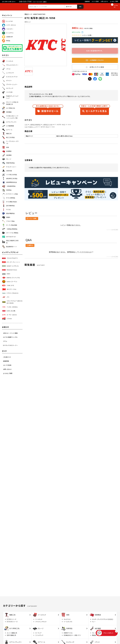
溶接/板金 (7, 171)
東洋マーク (28, 22)
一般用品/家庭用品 (10, 229)
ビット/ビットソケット (10, 77)
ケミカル (6, 210)
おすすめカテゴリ (9, 237)
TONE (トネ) (8, 285)
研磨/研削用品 (8, 163)
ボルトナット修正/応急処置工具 (10, 103)
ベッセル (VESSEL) (10, 307)
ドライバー (7, 81)
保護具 (6, 217)
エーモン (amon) (9, 315)
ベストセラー (8, 29)
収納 (5, 147)
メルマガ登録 (95, 1)
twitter (90, 79)
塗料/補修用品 (8, 206)
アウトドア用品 (8, 221)
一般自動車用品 (9, 186)
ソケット (6, 69)
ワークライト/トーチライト (10, 142)
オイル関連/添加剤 (9, 202)
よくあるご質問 (114, 1)
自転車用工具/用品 (10, 179)
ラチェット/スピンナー (10, 65)
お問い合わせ (104, 1)
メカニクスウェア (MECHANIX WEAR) (12, 302)
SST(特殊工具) (8, 108)
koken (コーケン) (10, 282)
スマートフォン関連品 (10, 233)
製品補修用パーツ (9, 247)
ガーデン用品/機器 (10, 225)
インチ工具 (7, 92)
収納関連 (7, 151)
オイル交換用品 (9, 198)
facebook (95, 79)
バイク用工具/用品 (9, 175)
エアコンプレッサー (9, 122)
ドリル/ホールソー (9, 167)
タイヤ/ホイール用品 (10, 194)
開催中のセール (48, 109)
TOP (26, 125)
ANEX (6, 274)
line (100, 79)
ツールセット (8, 61)
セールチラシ (8, 33)
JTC (6, 297)
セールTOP (7, 21)
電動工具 (7, 134)
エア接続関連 (8, 126)
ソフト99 (7, 319)
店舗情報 (87, 1)
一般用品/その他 (47, 125)
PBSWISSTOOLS (10, 270)
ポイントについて (82, 32)
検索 (80, 7)
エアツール (7, 130)
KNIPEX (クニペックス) (11, 278)
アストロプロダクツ (10, 258)
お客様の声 (7, 37)
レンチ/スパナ (8, 73)
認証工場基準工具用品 (10, 242)
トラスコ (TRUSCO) (10, 293)
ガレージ (7, 159)
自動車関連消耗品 (9, 182)
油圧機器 (7, 155)
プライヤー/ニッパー (10, 84)
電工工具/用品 (8, 138)
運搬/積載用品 (8, 213)
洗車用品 (7, 190)
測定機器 (7, 112)
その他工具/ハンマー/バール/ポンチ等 (10, 117)
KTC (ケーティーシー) (11, 262)
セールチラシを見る (95, 109)
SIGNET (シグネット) (10, 266)
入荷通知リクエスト (95, 60)
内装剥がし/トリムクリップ (10, 97)
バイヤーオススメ (9, 25)
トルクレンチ (8, 88)
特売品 (6, 41)
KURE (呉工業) (9, 311)
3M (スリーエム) (9, 289)
